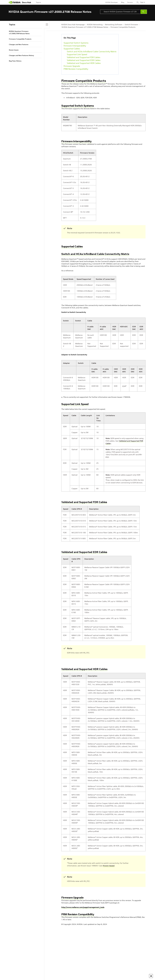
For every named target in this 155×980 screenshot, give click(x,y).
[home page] (15, 2)
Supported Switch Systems (76, 43)
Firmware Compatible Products (123, 27)
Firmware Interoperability (75, 46)
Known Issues (109, 866)
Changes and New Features (19, 44)
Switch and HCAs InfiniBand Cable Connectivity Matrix (92, 52)
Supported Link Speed (77, 54)
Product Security (78, 970)
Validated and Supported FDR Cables (84, 57)
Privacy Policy (14, 970)
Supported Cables (72, 49)
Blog (122, 2)
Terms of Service (41, 970)
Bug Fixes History (15, 61)
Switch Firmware (131, 24)
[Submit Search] (144, 12)
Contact (88, 970)
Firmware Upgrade (72, 66)
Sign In (142, 2)
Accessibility (52, 970)
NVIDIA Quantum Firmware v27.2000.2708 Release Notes (85, 27)
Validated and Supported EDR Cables (84, 60)
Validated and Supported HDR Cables (84, 63)
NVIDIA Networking (95, 24)
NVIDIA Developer (111, 2)
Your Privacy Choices (26, 970)
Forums (130, 2)
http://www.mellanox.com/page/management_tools (83, 907)
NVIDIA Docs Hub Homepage (73, 24)
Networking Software (114, 24)
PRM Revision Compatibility (76, 69)
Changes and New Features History (21, 55)
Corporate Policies (64, 970)
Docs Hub (26, 2)
